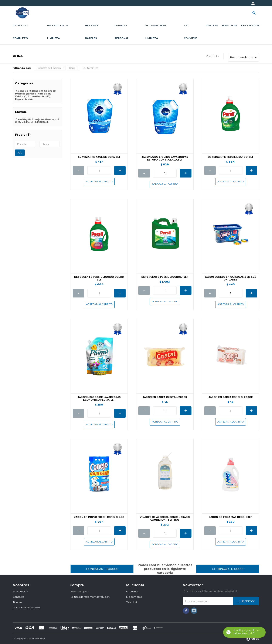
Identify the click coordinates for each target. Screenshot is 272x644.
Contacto (18, 597)
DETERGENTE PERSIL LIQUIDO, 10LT (165, 277)
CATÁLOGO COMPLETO (20, 32)
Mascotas (229, 25)
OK (20, 153)
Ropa (72, 68)
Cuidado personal (122, 32)
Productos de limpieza (58, 32)
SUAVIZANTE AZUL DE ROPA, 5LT (99, 157)
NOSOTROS (20, 591)
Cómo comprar (79, 591)
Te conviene (191, 32)
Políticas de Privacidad (26, 607)
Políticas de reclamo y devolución (90, 597)
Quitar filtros (90, 68)
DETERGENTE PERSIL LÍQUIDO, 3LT (231, 157)
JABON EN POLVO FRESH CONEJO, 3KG (99, 517)
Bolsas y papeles (92, 32)
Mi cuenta (132, 591)
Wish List (132, 602)
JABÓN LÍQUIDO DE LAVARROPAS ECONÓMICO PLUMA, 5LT (99, 399)
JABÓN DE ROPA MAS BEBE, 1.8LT (231, 517)
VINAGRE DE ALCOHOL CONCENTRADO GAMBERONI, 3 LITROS (165, 519)
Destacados (250, 25)
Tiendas (17, 602)
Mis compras (134, 597)
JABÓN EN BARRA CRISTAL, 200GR (165, 397)
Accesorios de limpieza (156, 32)
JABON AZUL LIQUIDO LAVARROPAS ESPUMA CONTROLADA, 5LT (165, 158)
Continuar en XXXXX (102, 569)
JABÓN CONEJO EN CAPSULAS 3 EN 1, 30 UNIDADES (231, 278)
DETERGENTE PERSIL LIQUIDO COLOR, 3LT (99, 278)
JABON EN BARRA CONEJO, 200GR (231, 397)
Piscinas (212, 25)
